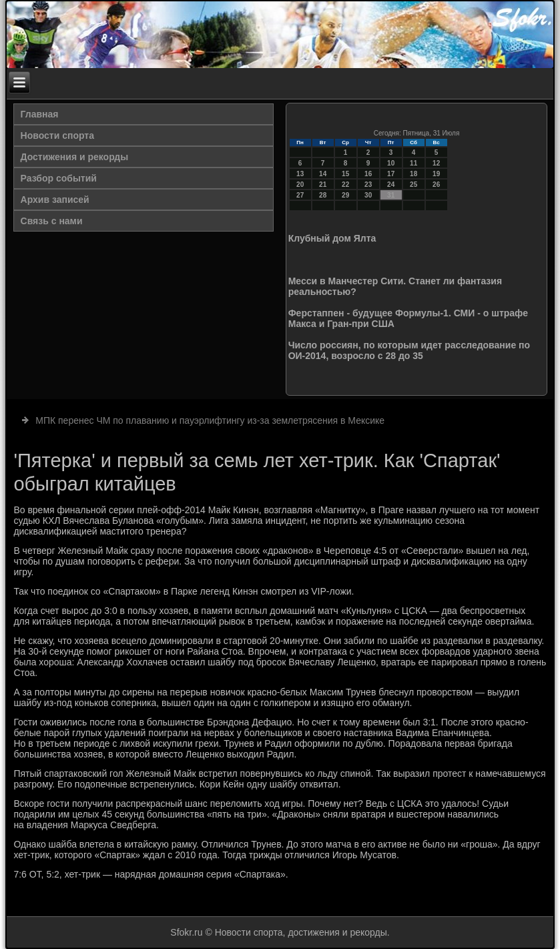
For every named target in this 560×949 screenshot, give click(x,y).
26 (436, 185)
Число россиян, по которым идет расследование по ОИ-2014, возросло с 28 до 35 (409, 350)
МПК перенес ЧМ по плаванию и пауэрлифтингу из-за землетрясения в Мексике (210, 420)
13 (300, 174)
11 (413, 163)
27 (300, 195)
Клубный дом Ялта (332, 238)
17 (391, 174)
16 (368, 174)
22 (345, 185)
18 (413, 174)
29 (345, 195)
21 (323, 185)
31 (391, 195)
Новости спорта (57, 135)
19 (436, 174)
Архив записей (55, 200)
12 (436, 163)
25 (413, 185)
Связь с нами (52, 221)
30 (368, 195)
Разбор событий (59, 178)
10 (391, 163)
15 (345, 174)
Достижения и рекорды (75, 157)
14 (323, 174)
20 (300, 185)
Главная (40, 114)
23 (368, 185)
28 (323, 195)
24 (391, 185)
